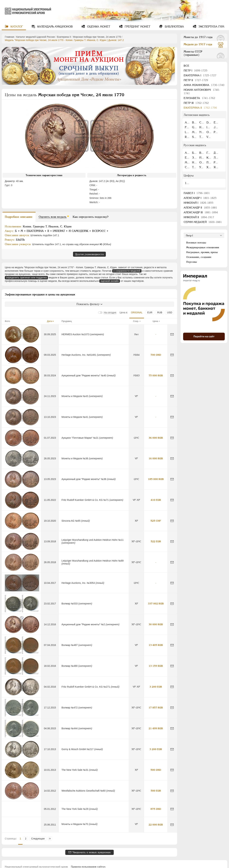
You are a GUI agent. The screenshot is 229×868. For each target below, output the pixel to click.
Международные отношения (203, 247)
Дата (50, 321)
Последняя (51, 839)
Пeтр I (196, 70)
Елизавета (199, 98)
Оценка (98, 27)
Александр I (200, 198)
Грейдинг (137, 27)
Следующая (38, 839)
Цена (155, 321)
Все (186, 66)
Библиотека (174, 27)
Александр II (200, 208)
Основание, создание (199, 257)
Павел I (197, 193)
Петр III (196, 103)
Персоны (192, 262)
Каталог (16, 27)
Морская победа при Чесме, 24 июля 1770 (97, 37)
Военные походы (196, 243)
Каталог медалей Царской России (35, 37)
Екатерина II (64, 37)
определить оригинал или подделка (26, 278)
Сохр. (136, 321)
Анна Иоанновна (204, 85)
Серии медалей (203, 222)
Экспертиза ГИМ (211, 27)
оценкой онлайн (110, 281)
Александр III (201, 212)
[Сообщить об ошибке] (172, 334)
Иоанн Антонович (202, 91)
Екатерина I (200, 75)
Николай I (199, 203)
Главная (9, 37)
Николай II (199, 217)
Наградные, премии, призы (202, 252)
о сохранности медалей (127, 271)
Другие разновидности (89, 254)
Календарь (55, 27)
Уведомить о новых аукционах (92, 852)
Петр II (196, 80)
